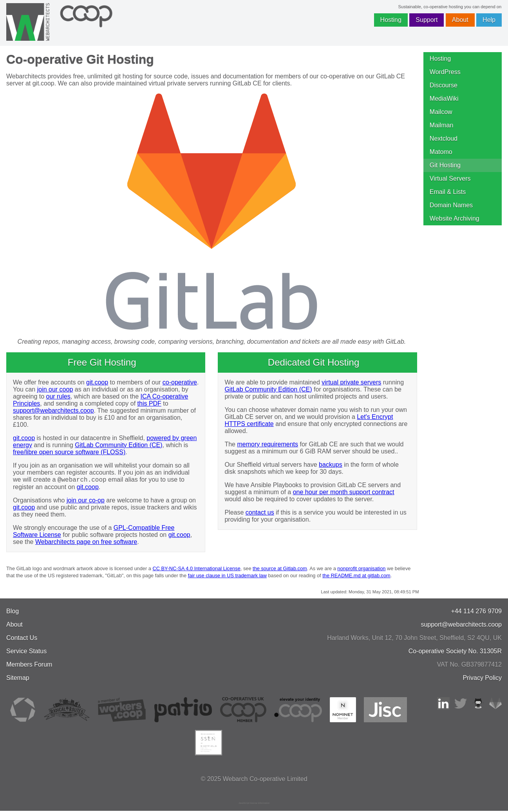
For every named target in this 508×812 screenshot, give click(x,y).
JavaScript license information (254, 804)
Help (489, 20)
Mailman (441, 125)
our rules (58, 396)
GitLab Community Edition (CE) (118, 445)
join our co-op (86, 501)
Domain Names (451, 205)
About (460, 20)
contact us (260, 512)
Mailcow (441, 112)
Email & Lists (448, 192)
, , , (414, 639)
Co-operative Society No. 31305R (455, 652)
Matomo (441, 152)
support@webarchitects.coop (53, 411)
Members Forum (29, 666)
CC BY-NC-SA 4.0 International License (196, 570)
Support (427, 20)
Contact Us (22, 639)
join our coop (55, 389)
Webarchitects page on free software (86, 543)
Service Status (26, 652)
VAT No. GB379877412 (469, 666)
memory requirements (268, 444)
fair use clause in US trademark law (227, 577)
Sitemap (18, 679)
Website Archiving (455, 218)
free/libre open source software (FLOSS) (69, 452)
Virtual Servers (450, 179)
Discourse (444, 85)
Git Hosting (445, 165)
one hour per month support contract (344, 492)
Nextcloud (444, 139)
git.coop (97, 382)
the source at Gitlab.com (280, 570)
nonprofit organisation (361, 570)
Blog (13, 612)
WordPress (445, 72)
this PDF (149, 403)
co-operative (180, 382)
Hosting (391, 20)
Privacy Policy (482, 679)
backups (331, 465)
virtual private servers (351, 382)
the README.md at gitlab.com (356, 577)
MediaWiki (444, 99)
